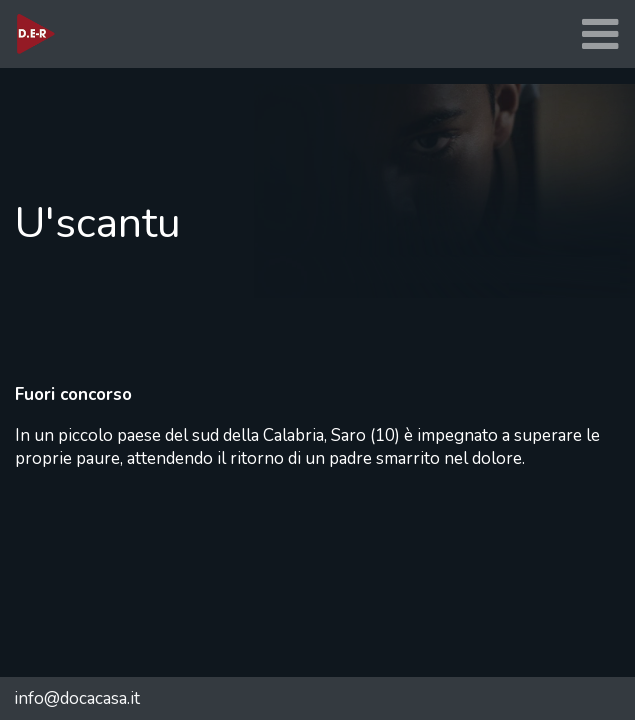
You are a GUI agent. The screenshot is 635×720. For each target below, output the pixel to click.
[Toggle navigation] (600, 34)
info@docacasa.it (77, 698)
